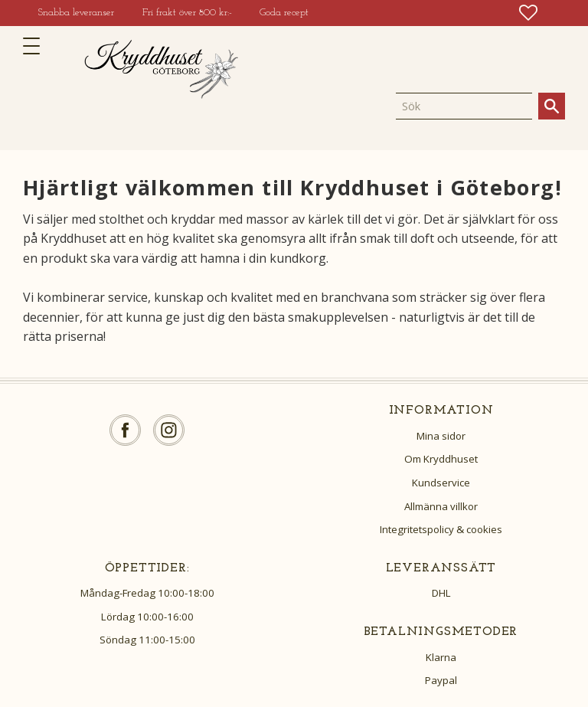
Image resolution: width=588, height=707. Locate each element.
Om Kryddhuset (441, 459)
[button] (36, 46)
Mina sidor (441, 436)
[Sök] (552, 106)
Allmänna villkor (441, 506)
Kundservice (441, 483)
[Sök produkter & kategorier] (464, 106)
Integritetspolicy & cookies (441, 529)
